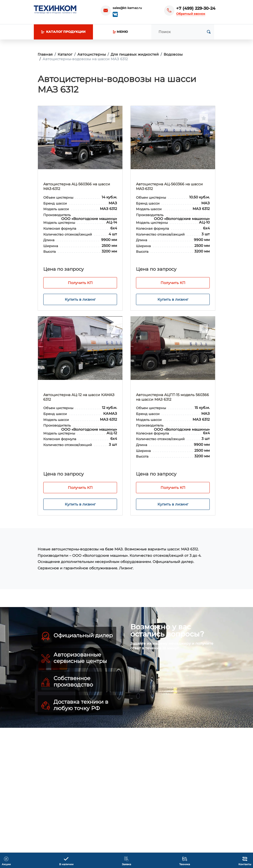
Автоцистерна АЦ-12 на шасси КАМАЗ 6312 (79, 397)
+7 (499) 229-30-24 (196, 8)
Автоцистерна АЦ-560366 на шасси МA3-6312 (77, 186)
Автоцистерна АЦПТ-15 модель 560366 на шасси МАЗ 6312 (172, 397)
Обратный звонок (191, 14)
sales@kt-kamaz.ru (127, 8)
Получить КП (80, 283)
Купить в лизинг (80, 299)
